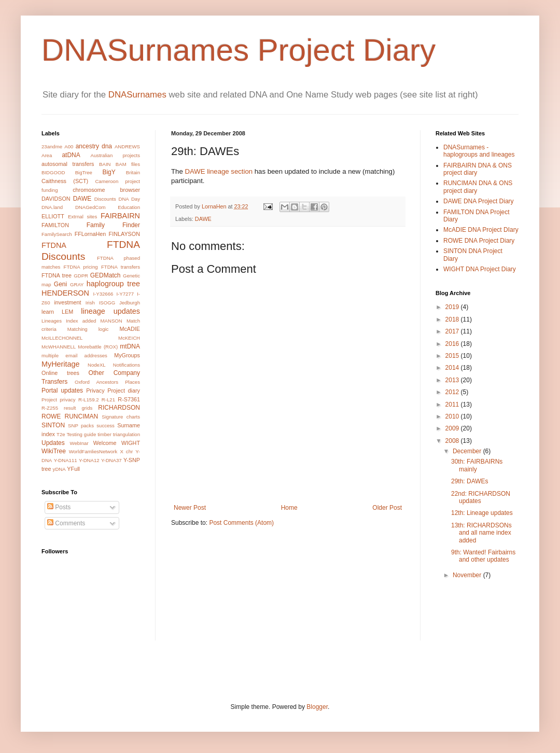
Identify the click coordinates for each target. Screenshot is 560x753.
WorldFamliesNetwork (93, 451)
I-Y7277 (125, 294)
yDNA (59, 469)
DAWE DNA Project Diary (479, 201)
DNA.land (52, 207)
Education (129, 207)
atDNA (71, 155)
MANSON (111, 321)
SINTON (53, 425)
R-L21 (108, 400)
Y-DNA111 (66, 460)
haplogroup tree (113, 284)
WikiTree (54, 451)
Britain (133, 172)
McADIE (130, 329)
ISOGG (107, 303)
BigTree (84, 172)
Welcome (105, 443)
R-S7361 (129, 399)
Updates (53, 443)
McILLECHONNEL (62, 338)
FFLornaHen (90, 234)
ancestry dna (94, 146)
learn (48, 312)
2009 (453, 428)
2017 (453, 331)
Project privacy (59, 400)
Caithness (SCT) (65, 181)
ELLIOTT (53, 216)
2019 (453, 307)
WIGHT (131, 443)
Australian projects (115, 155)
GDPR (81, 276)
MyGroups (127, 355)
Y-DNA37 (111, 460)
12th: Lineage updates (482, 513)
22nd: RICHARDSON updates (481, 497)
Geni (60, 284)
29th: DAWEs (470, 481)
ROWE (51, 416)
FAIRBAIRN (120, 216)
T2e (61, 434)
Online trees (60, 373)
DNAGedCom (90, 207)
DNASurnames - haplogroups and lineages (479, 151)
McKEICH (129, 338)
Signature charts (121, 417)
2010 (453, 416)
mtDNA (130, 346)
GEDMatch (106, 275)
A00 (69, 147)
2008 (453, 441)
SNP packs (81, 426)
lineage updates (110, 311)
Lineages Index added (69, 321)
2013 (453, 380)
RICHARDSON (119, 408)
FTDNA (54, 245)
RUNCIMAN (82, 416)
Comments (66, 523)
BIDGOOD (53, 172)
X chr (126, 451)
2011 (453, 405)
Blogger (317, 707)
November (468, 575)
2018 (453, 319)
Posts (59, 507)
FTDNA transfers (121, 267)
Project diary (124, 391)
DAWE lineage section (219, 171)
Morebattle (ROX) (98, 347)
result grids (78, 408)
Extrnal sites (82, 217)
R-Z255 (50, 408)
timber (104, 434)
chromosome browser (106, 190)
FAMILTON (55, 225)
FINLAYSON (124, 234)
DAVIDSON (56, 199)
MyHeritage (61, 364)
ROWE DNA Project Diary (479, 241)
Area (47, 155)
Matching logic (88, 329)
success (106, 426)
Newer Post (190, 508)
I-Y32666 (103, 294)
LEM (67, 312)
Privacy (95, 391)
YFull (73, 469)
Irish (90, 303)
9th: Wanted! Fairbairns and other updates (483, 556)
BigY (109, 172)
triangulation (127, 434)
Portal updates (62, 391)
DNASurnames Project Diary (239, 50)
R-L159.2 (88, 400)
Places (132, 382)
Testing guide (82, 434)
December (468, 451)
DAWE (203, 219)
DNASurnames (137, 95)
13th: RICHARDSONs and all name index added (481, 533)
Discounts (105, 199)
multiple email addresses (74, 355)
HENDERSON (65, 293)
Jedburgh (130, 303)
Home (289, 508)
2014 (453, 368)
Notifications (127, 365)
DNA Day (129, 199)
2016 (453, 344)
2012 (453, 392)
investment (67, 302)
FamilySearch (57, 234)
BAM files (128, 164)
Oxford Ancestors (96, 382)
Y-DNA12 (89, 460)
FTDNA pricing (81, 267)
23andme (52, 147)
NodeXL (97, 365)
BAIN (105, 164)
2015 (453, 356)
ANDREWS (127, 147)
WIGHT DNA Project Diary (480, 269)
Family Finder (113, 225)
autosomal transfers (68, 164)
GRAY (77, 284)
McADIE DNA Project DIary (481, 230)
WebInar (79, 443)
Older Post (387, 508)
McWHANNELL (59, 347)
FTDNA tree (57, 275)
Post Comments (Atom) (241, 523)
